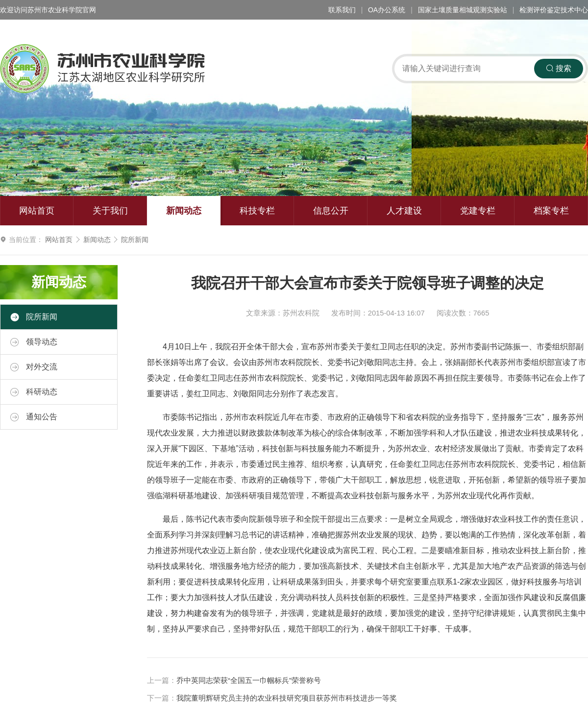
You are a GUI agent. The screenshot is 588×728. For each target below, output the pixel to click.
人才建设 (404, 211)
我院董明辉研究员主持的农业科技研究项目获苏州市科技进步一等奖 (287, 698)
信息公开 (331, 211)
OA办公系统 (387, 10)
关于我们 (110, 211)
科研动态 (34, 392)
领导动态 (34, 342)
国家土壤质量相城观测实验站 (463, 10)
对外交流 (34, 367)
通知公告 (34, 417)
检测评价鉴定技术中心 (554, 10)
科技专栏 (257, 211)
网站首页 (37, 211)
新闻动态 (184, 211)
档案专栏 (551, 211)
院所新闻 (135, 240)
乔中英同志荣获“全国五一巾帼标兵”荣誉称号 (249, 680)
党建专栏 (478, 211)
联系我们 (342, 10)
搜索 (559, 68)
